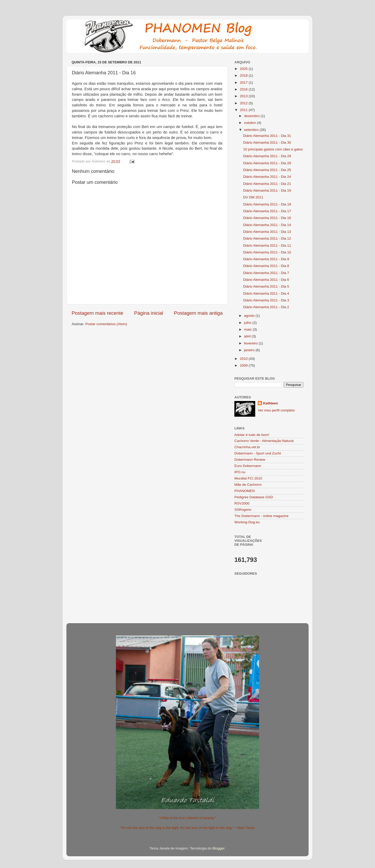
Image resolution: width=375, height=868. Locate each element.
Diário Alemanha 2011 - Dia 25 (267, 170)
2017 (244, 83)
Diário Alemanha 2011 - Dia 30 (267, 142)
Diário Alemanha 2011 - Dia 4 (266, 293)
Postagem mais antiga (198, 313)
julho (248, 323)
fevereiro (251, 343)
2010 (244, 359)
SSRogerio (243, 510)
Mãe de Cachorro (248, 485)
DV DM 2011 (253, 197)
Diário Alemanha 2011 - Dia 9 (266, 259)
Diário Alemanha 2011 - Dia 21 (267, 184)
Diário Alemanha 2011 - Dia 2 (266, 307)
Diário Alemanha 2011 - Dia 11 (267, 245)
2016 (244, 89)
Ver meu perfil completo (276, 410)
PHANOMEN (245, 491)
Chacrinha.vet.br (247, 447)
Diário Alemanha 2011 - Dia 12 (267, 238)
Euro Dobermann (248, 466)
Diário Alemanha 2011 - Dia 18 (267, 204)
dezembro (252, 116)
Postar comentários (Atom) (106, 324)
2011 (244, 110)
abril (248, 336)
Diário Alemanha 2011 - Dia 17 (267, 211)
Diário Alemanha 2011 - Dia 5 (266, 286)
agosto (250, 316)
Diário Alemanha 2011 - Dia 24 (267, 177)
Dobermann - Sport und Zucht (258, 453)
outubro (251, 123)
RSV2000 (242, 503)
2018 (244, 75)
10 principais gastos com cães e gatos (273, 149)
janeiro (250, 350)
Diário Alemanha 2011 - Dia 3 (266, 300)
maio (248, 329)
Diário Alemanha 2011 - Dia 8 (266, 266)
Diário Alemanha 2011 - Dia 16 (267, 218)
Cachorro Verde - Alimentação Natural (264, 441)
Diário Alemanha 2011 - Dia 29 (267, 156)
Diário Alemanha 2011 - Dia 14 (267, 225)
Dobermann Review (250, 460)
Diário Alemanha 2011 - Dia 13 (267, 232)
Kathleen (270, 403)
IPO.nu (240, 472)
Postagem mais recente (97, 313)
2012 (244, 103)
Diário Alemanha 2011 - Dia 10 (267, 252)
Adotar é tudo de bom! (252, 435)
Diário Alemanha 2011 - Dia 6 (266, 280)
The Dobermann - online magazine (261, 516)
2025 (244, 69)
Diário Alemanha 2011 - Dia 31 (267, 136)
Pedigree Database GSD (254, 497)
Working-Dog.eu (247, 522)
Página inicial (149, 313)
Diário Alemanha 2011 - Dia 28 (267, 163)
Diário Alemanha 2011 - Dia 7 (266, 273)
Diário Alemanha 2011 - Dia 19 (267, 190)
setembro (252, 130)
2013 (244, 96)
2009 (244, 365)
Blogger (218, 848)
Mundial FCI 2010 (248, 478)
